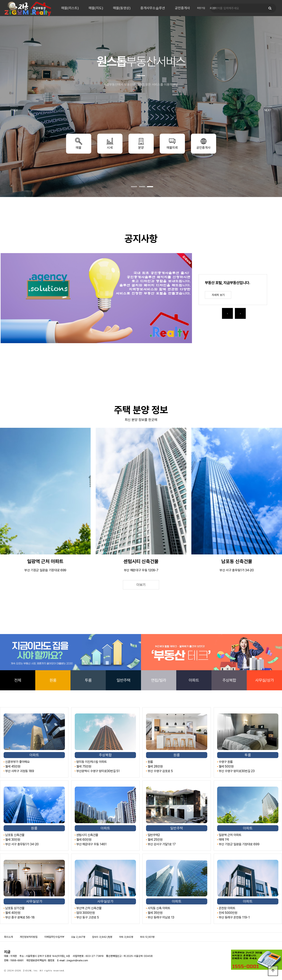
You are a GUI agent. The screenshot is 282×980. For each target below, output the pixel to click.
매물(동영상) (122, 8)
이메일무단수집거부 (54, 937)
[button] (134, 187)
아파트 (194, 680)
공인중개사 (182, 8)
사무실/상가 (264, 680)
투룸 (88, 680)
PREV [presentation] (14, 110)
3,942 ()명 (106, 937)
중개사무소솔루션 (153, 8)
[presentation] (227, 313)
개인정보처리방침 (29, 937)
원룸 (53, 680)
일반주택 (123, 680)
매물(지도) (96, 8)
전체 (18, 680)
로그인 (213, 8)
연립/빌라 (159, 680)
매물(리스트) (70, 8)
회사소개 (8, 937)
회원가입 (201, 8)
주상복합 (229, 680)
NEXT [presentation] (268, 110)
